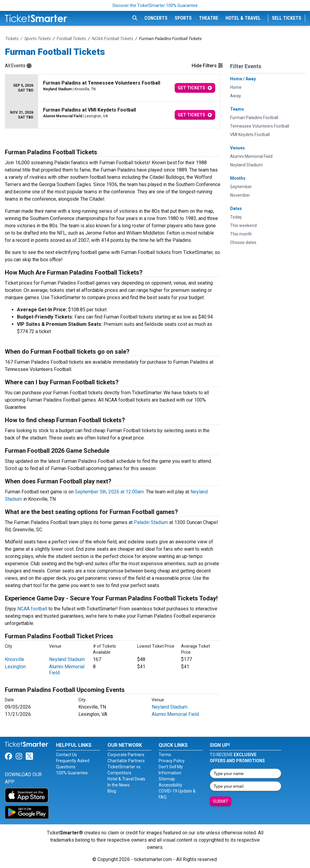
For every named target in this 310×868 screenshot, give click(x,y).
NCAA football (32, 609)
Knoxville (15, 659)
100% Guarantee (72, 773)
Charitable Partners (126, 761)
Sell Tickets (287, 18)
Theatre (209, 18)
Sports (183, 18)
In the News (119, 785)
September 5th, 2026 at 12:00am (109, 492)
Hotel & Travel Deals (126, 779)
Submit (221, 801)
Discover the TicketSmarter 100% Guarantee (155, 5)
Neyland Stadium (67, 659)
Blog (112, 791)
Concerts (156, 18)
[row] (113, 88)
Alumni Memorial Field (175, 714)
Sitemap (167, 779)
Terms (165, 755)
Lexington (15, 667)
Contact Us (66, 755)
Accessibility (170, 785)
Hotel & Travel (243, 18)
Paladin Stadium (151, 522)
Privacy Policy (172, 761)
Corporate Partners (126, 755)
